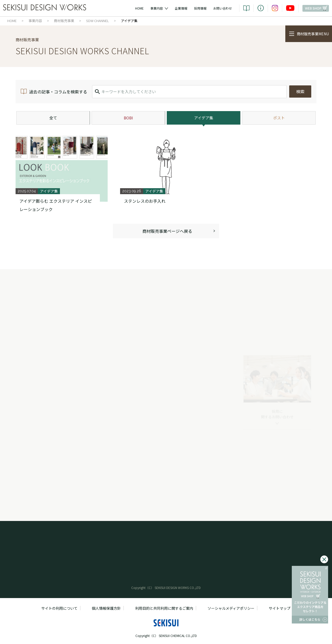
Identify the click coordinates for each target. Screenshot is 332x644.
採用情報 (200, 8)
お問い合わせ (223, 8)
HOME (139, 8)
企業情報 (181, 8)
